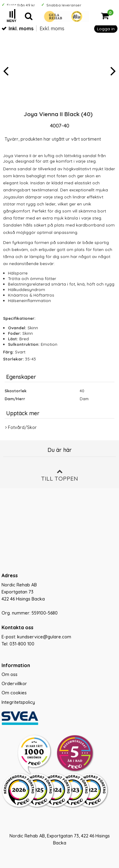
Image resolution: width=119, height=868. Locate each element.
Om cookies (14, 693)
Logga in (106, 29)
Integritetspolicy (18, 702)
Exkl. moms (52, 28)
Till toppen (60, 475)
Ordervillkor (14, 684)
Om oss (10, 674)
